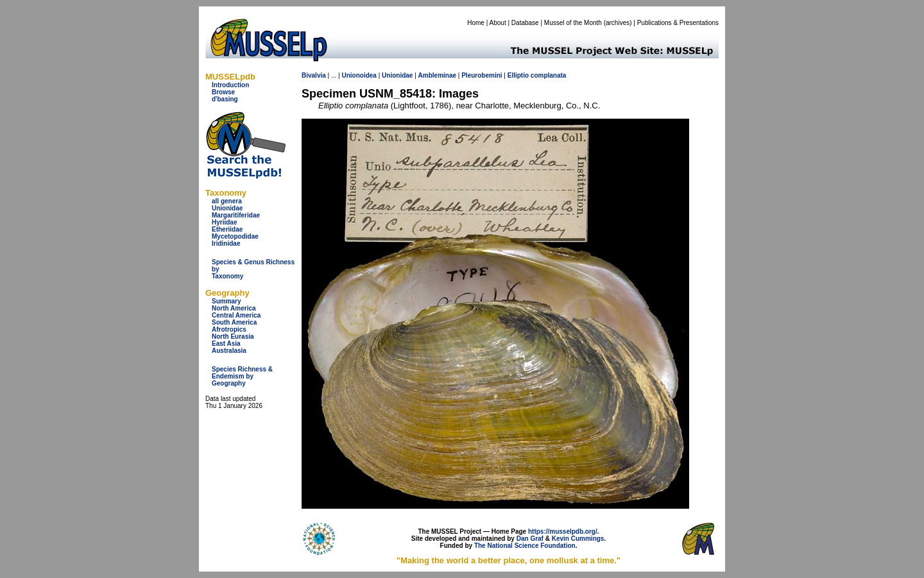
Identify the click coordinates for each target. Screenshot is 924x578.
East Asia (226, 344)
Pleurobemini (482, 75)
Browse (223, 92)
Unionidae (227, 208)
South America (234, 322)
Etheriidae (227, 229)
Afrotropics (229, 329)
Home (476, 23)
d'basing (225, 99)
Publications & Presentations (678, 23)
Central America (236, 315)
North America (234, 308)
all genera (227, 201)
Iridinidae (226, 243)
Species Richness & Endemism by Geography (242, 376)
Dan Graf (530, 539)
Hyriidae (224, 222)
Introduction (230, 85)
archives (618, 23)
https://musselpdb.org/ (563, 531)
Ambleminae (437, 75)
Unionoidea (359, 75)
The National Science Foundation (525, 546)
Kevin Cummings (578, 539)
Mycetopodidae (235, 236)
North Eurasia (233, 336)
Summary (227, 301)
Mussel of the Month (573, 23)
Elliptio (518, 75)
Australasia (229, 351)
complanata (549, 75)
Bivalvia (314, 75)
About (498, 23)
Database (525, 23)
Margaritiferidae (236, 215)
